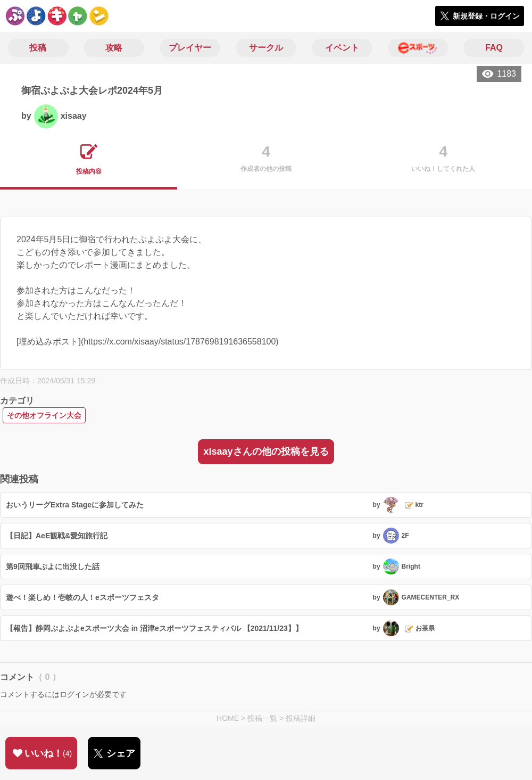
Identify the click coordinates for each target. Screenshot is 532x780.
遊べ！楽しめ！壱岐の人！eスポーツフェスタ (82, 597)
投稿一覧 (262, 718)
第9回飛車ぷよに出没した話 (53, 566)
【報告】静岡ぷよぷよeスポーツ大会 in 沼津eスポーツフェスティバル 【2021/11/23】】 (154, 628)
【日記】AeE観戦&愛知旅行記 (57, 536)
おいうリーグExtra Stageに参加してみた (75, 505)
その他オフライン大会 (44, 415)
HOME (228, 718)
